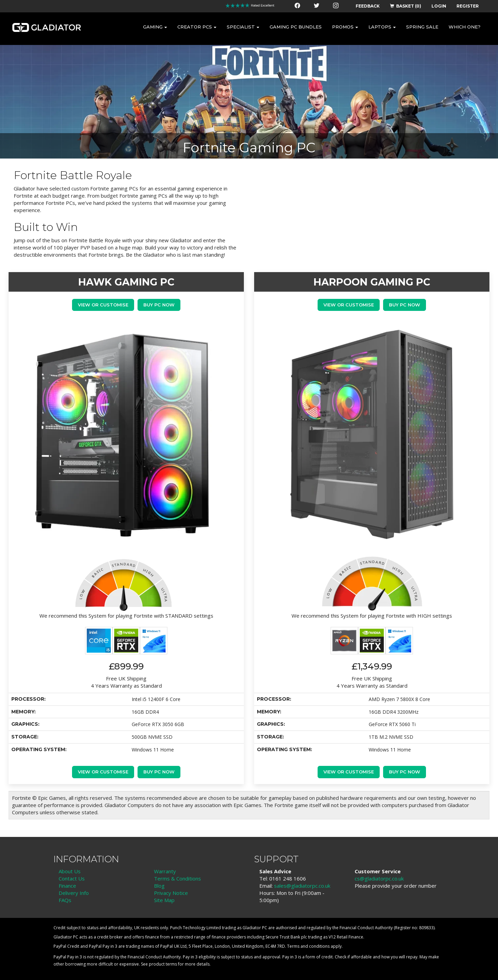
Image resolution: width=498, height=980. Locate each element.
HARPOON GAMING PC (372, 282)
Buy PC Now (159, 305)
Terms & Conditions (177, 878)
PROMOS (345, 27)
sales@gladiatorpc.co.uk (302, 886)
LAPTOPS (382, 27)
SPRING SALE (422, 27)
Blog (159, 886)
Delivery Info (74, 893)
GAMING (155, 27)
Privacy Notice (171, 893)
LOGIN (439, 6)
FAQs (65, 900)
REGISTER (468, 6)
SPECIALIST (243, 27)
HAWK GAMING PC (126, 282)
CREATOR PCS (197, 27)
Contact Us (72, 878)
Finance (67, 886)
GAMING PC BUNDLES (296, 27)
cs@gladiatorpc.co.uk (379, 878)
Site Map (164, 900)
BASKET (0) (406, 6)
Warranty (165, 871)
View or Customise (103, 305)
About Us (70, 871)
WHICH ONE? (465, 27)
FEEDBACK (368, 6)
